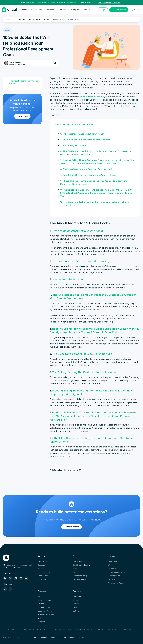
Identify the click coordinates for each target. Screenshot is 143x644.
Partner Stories (44, 607)
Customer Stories (45, 604)
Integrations (78, 561)
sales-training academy (92, 97)
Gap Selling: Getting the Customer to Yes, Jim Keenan (86, 372)
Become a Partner (45, 611)
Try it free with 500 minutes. (109, 3)
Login (103, 10)
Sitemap (63, 637)
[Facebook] (5, 578)
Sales (14, 19)
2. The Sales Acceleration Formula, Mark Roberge (85, 140)
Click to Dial (113, 579)
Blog (8, 19)
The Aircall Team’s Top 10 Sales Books (24, 82)
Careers (76, 604)
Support (41, 565)
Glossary (42, 622)
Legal (34, 637)
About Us (77, 600)
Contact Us (78, 597)
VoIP (40, 618)
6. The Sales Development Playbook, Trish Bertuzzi (86, 169)
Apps (75, 569)
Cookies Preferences (77, 637)
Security (54, 637)
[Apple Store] (5, 589)
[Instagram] (21, 578)
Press (75, 607)
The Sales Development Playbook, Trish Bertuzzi (82, 354)
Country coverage (80, 576)
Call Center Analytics (116, 572)
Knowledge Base (45, 600)
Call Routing (113, 569)
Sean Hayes (16, 62)
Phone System (44, 572)
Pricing (87, 10)
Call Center (43, 561)
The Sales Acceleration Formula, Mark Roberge (82, 261)
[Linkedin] (16, 578)
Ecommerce (43, 576)
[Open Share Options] (55, 63)
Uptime (76, 611)
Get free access (119, 10)
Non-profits (43, 579)
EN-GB (138, 10)
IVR (109, 565)
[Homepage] (10, 10)
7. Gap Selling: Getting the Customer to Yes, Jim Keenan (89, 175)
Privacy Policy (44, 637)
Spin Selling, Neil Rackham (69, 280)
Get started (22, 116)
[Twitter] (10, 578)
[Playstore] (10, 589)
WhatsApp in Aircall (116, 583)
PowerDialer (113, 561)
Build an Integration (46, 615)
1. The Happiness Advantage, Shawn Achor (82, 134)
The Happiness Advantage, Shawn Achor (78, 231)
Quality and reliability (81, 565)
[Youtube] (26, 578)
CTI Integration (114, 576)
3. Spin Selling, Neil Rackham (75, 146)
